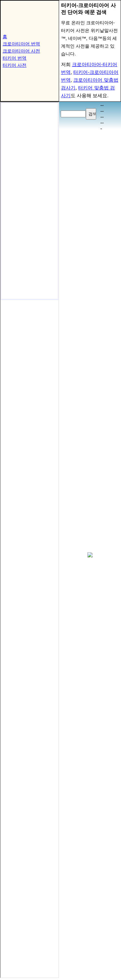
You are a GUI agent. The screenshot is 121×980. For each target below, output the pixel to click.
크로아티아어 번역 (21, 44)
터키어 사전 (15, 65)
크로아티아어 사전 (21, 51)
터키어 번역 (15, 58)
